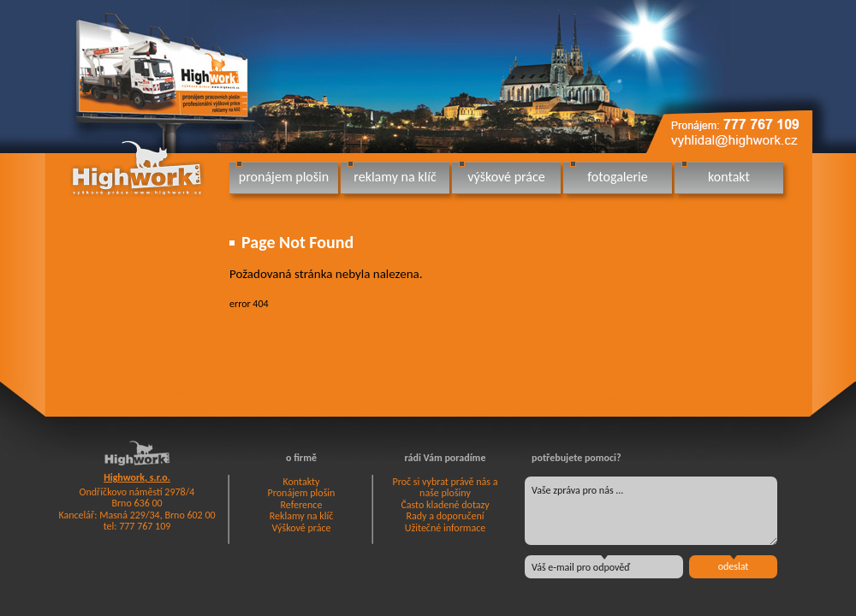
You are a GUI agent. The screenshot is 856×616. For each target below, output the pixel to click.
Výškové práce (302, 528)
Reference (302, 505)
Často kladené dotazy (445, 505)
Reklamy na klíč (302, 516)
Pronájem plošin (302, 493)
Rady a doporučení (445, 516)
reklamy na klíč (395, 177)
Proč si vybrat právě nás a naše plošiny (446, 488)
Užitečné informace (445, 528)
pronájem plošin (284, 177)
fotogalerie (617, 177)
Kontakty (301, 482)
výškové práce (506, 177)
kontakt (729, 177)
